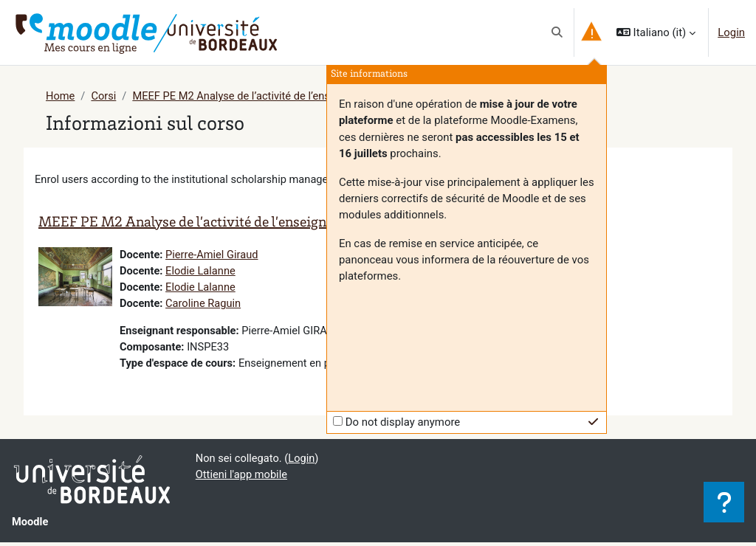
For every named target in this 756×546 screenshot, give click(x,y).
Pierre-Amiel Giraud (213, 256)
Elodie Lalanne (202, 273)
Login (731, 32)
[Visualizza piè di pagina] (724, 502)
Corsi (104, 97)
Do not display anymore (403, 422)
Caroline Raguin (205, 305)
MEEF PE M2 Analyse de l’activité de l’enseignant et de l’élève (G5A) (298, 97)
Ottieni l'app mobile (243, 479)
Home (61, 97)
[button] (557, 32)
